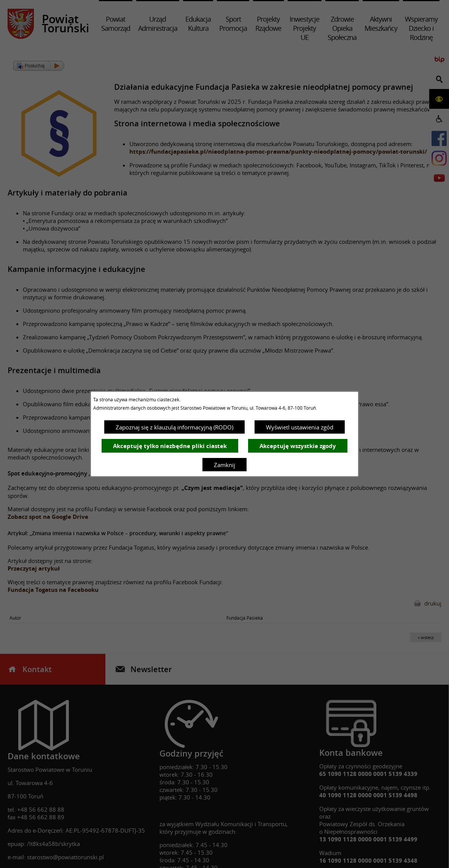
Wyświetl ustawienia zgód (300, 427)
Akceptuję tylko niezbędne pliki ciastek (170, 446)
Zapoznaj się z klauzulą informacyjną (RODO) (174, 427)
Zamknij (224, 465)
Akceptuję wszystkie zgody (298, 446)
